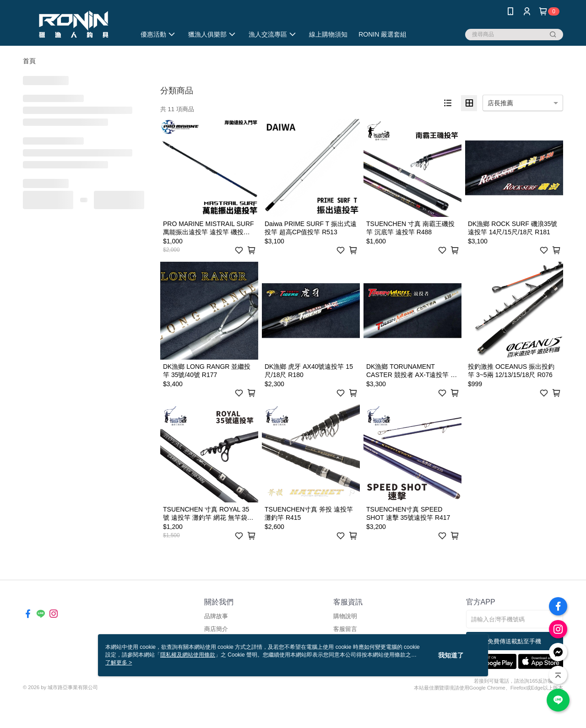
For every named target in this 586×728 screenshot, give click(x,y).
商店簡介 (216, 629)
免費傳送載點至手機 (514, 641)
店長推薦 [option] (500, 103)
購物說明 (345, 616)
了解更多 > (119, 663)
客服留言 (345, 629)
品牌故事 (216, 616)
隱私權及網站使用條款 (188, 655)
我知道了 (451, 655)
